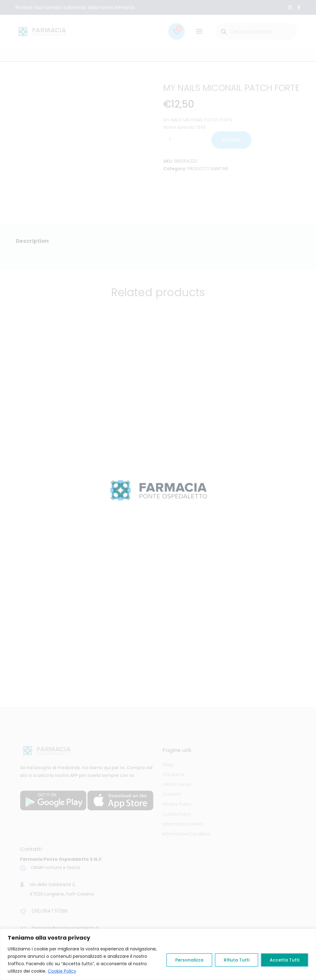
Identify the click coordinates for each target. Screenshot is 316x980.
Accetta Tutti (285, 960)
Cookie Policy (62, 971)
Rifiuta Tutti (237, 960)
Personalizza (189, 960)
